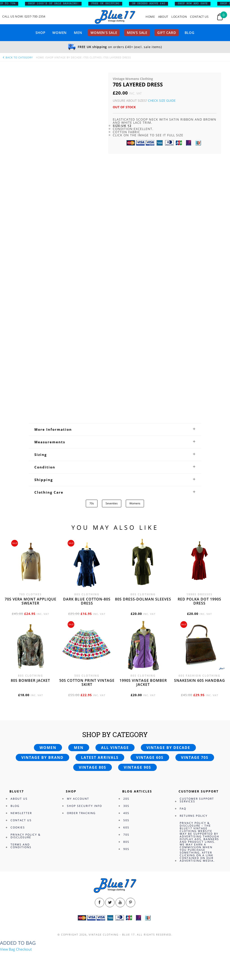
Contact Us (199, 17)
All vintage (115, 748)
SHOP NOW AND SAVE (196, 4)
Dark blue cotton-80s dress (87, 601)
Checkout (24, 949)
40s (126, 813)
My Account (78, 799)
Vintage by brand (42, 757)
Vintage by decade (168, 748)
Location (179, 17)
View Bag (8, 949)
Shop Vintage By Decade (64, 57)
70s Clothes (93, 57)
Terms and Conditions (21, 846)
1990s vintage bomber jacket (143, 682)
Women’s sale (104, 33)
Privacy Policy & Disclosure (26, 836)
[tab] (115, 429)
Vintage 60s (150, 757)
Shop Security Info (84, 806)
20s (126, 799)
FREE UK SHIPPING (108, 4)
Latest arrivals (100, 757)
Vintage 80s (93, 767)
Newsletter (21, 813)
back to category (18, 57)
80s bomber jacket (30, 680)
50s (126, 820)
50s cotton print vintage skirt (87, 682)
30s (126, 806)
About (163, 17)
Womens (135, 503)
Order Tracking (81, 813)
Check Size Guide (162, 100)
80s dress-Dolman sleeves (143, 599)
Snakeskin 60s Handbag (200, 680)
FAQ (183, 809)
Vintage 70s (195, 757)
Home (150, 17)
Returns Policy (194, 816)
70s (92, 503)
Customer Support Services (197, 800)
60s (126, 827)
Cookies (18, 827)
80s (126, 842)
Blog (190, 33)
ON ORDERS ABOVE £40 (152, 4)
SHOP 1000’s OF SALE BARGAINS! (56, 4)
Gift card (167, 33)
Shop (40, 33)
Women (60, 33)
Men (78, 33)
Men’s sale (137, 33)
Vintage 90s (137, 767)
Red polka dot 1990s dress (199, 601)
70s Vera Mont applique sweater (31, 601)
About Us (19, 799)
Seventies (112, 503)
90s (126, 849)
